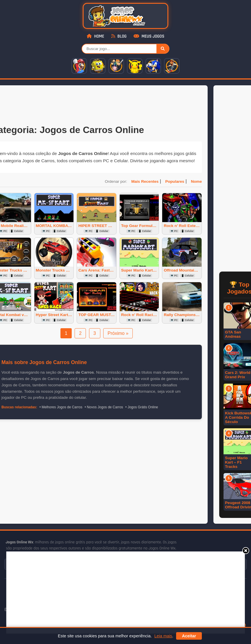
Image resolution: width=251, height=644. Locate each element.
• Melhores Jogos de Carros (61, 407)
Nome (196, 181)
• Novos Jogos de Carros (104, 407)
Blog (119, 36)
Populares (175, 181)
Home (95, 36)
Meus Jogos (149, 36)
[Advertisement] (115, 592)
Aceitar (189, 636)
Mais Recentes (145, 181)
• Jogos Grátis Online (142, 407)
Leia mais (163, 636)
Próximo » (118, 333)
